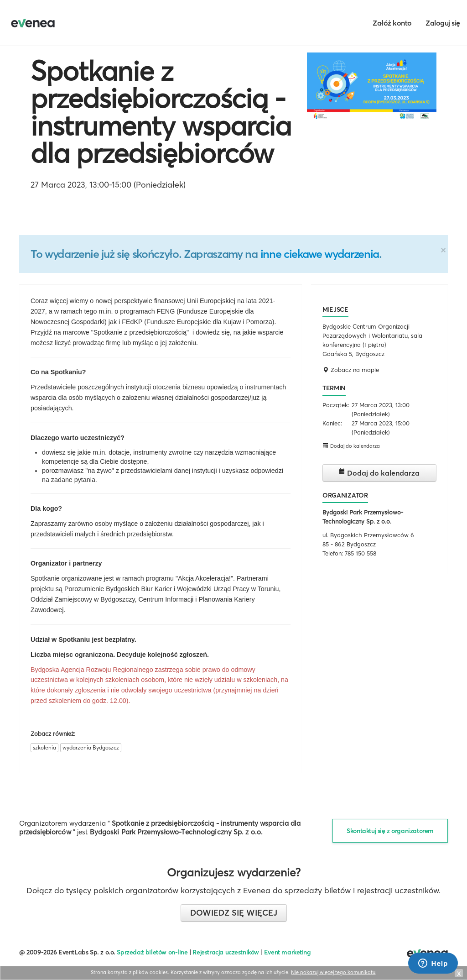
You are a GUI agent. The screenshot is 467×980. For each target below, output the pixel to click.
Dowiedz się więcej (234, 913)
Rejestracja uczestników (226, 952)
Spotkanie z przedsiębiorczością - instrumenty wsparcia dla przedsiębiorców (161, 112)
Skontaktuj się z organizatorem (390, 831)
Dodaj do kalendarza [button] (351, 446)
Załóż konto (392, 23)
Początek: (336, 405)
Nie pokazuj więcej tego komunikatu (333, 972)
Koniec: (332, 423)
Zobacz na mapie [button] (351, 370)
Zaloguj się (443, 23)
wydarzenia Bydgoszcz (91, 747)
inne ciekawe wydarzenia (320, 254)
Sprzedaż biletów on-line (152, 952)
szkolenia (44, 747)
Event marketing (288, 952)
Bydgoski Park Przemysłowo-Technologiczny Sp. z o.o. (176, 832)
